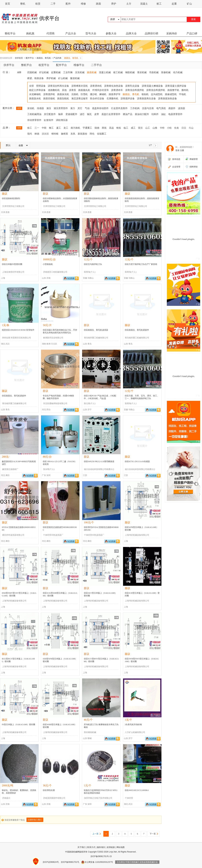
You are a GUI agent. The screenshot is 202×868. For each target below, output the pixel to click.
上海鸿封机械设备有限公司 (137, 535)
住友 (177, 128)
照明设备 (41, 86)
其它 (80, 108)
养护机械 (51, 78)
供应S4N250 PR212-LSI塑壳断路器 (99, 461)
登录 (177, 150)
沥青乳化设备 (132, 86)
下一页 (153, 834)
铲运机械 (44, 72)
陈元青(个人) (90, 403)
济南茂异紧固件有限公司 (54, 798)
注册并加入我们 (35, 820)
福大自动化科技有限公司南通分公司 (99, 470)
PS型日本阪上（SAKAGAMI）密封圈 (19, 725)
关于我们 (81, 847)
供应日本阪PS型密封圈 (12, 264)
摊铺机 (103, 94)
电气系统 (161, 108)
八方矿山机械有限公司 (135, 732)
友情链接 (111, 847)
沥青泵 (73, 90)
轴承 (61, 114)
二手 (53, 4)
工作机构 (135, 108)
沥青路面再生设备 (146, 99)
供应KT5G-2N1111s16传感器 (137, 461)
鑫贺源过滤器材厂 (10, 469)
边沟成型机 (157, 94)
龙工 (66, 128)
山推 (155, 128)
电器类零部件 (175, 114)
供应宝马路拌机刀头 (93, 264)
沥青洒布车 (117, 90)
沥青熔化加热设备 (114, 86)
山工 (148, 128)
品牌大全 (131, 33)
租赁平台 (44, 65)
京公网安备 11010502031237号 (97, 862)
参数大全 (111, 33)
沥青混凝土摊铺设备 (152, 86)
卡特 (162, 128)
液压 (49, 108)
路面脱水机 (35, 99)
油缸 (163, 114)
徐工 (30, 128)
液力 (73, 108)
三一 (37, 128)
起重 (174, 4)
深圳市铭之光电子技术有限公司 (98, 798)
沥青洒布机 (96, 86)
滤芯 (82, 114)
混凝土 (144, 4)
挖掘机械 (32, 72)
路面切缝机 (49, 99)
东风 (73, 134)
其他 (64, 90)
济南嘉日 (6, 798)
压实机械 (80, 72)
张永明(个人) (49, 469)
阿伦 (92, 134)
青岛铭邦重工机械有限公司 (96, 338)
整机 (23, 4)
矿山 (189, 4)
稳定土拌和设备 (37, 90)
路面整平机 (173, 90)
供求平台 (9, 65)
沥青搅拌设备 (128, 99)
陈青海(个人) (90, 272)
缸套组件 (49, 120)
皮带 (97, 114)
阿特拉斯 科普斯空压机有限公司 (17, 338)
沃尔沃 (45, 134)
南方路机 (75, 128)
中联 (44, 128)
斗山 (191, 128)
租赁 (38, 4)
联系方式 (91, 847)
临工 (126, 128)
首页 (8, 4)
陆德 (97, 128)
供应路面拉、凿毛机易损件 (137, 330)
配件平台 (30, 58)
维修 (83, 4)
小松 (169, 128)
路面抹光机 (63, 94)
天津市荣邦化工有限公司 (13, 206)
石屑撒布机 (112, 99)
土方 (129, 4)
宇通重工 (87, 128)
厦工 (59, 128)
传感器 (40, 108)
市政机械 (154, 72)
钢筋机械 (130, 72)
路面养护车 (115, 94)
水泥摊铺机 (35, 94)
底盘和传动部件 (100, 108)
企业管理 (176, 167)
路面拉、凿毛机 (44, 58)
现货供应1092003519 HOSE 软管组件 (18, 330)
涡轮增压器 (62, 120)
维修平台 (79, 65)
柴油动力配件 (142, 114)
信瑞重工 (102, 134)
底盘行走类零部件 (111, 114)
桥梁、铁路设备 (36, 78)
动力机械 (178, 72)
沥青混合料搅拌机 (135, 90)
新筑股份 (82, 134)
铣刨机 (145, 94)
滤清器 (181, 108)
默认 (8, 145)
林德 (37, 134)
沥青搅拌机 (49, 94)
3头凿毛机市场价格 (133, 725)
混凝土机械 (105, 72)
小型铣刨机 (48, 264)
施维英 (64, 134)
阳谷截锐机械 (90, 732)
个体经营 (129, 798)
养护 (114, 4)
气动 (87, 108)
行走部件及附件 (119, 108)
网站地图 (121, 847)
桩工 (159, 4)
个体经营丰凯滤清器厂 (53, 535)
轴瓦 (89, 114)
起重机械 (56, 72)
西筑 (104, 128)
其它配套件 (50, 114)
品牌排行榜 (151, 33)
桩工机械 (118, 72)
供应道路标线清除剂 (11, 198)
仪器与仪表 (148, 108)
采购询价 (172, 33)
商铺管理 (194, 159)
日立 (184, 128)
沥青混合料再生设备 (58, 86)
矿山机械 (63, 78)
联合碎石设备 (97, 99)
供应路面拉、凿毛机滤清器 (96, 330)
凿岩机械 (142, 72)
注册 (182, 150)
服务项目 (101, 847)
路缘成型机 (171, 94)
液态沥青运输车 (80, 99)
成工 (133, 128)
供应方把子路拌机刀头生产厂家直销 (141, 264)
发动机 (31, 108)
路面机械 (92, 72)
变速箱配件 (71, 114)
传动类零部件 (34, 120)
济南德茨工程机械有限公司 (55, 272)
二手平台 (96, 65)
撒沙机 (94, 94)
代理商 (50, 33)
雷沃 (140, 128)
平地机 (182, 94)
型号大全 (91, 33)
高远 (111, 128)
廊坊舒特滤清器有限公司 (13, 535)
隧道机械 (75, 78)
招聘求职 (194, 167)
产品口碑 (192, 33)
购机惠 (30, 33)
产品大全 (71, 33)
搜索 (193, 19)
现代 (30, 134)
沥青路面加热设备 (167, 99)
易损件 (172, 108)
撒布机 (185, 90)
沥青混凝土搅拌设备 (176, 86)
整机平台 (10, 33)
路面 (98, 4)
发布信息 (176, 159)
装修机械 (166, 72)
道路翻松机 (54, 90)
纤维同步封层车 (101, 90)
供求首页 (19, 58)
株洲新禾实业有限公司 (53, 338)
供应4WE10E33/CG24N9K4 (137, 790)
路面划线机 (63, 99)
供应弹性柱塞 (49, 790)
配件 (68, 4)
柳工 (51, 128)
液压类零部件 (61, 108)
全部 (19, 72)
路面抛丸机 (84, 90)
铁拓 (119, 128)
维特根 (55, 134)
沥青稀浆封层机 (80, 86)
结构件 (155, 114)
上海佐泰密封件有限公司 (13, 272)
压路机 (75, 94)
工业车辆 (68, 72)
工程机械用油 (34, 114)
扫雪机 (84, 94)
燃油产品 (128, 114)
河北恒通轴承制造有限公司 (55, 403)
